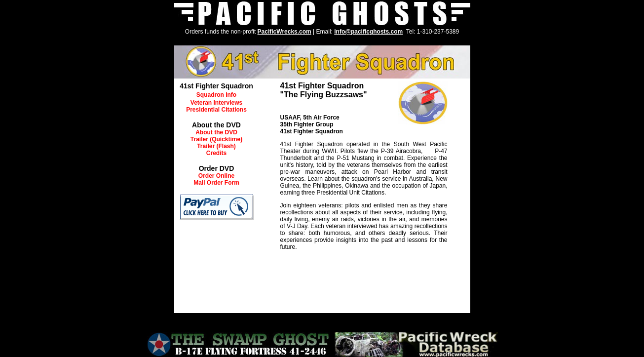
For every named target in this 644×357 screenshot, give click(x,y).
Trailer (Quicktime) (216, 139)
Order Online (216, 176)
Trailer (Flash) (216, 146)
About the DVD (216, 132)
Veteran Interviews (216, 103)
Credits (216, 153)
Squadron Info (216, 95)
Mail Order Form (216, 183)
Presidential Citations (216, 110)
